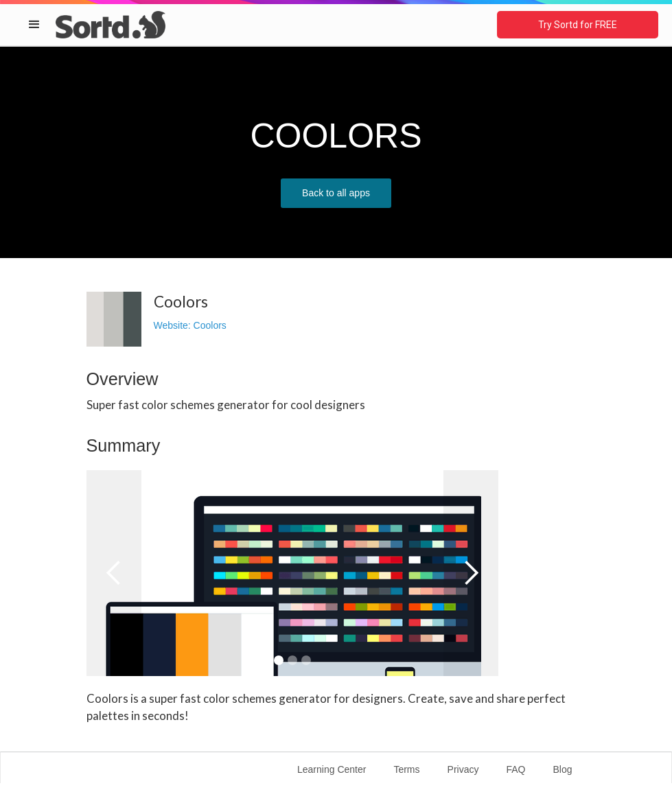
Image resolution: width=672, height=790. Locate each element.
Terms (406, 769)
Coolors (210, 325)
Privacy (463, 769)
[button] (34, 25)
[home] (111, 24)
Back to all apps (336, 193)
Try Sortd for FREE (578, 25)
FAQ (515, 769)
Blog (562, 769)
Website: (174, 325)
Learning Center (332, 769)
